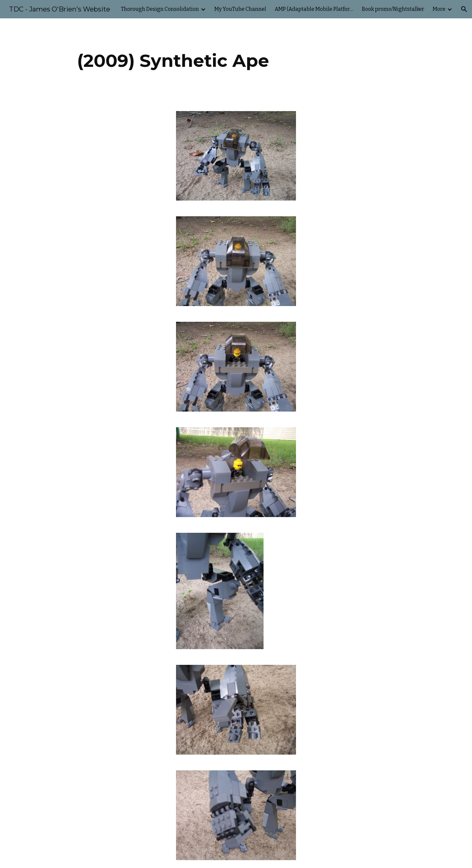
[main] (173, 61)
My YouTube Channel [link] (240, 9)
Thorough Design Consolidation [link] (160, 9)
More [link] (439, 9)
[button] (464, 9)
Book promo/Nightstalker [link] (393, 9)
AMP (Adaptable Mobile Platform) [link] (314, 9)
